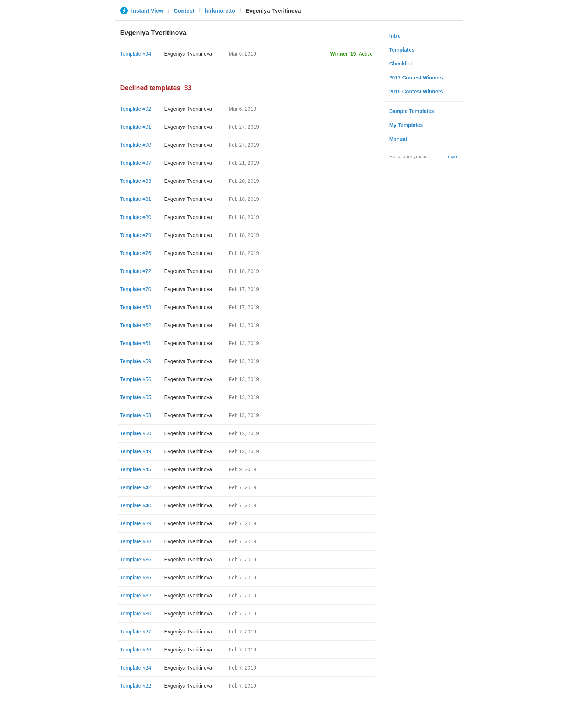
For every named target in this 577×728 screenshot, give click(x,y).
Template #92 (136, 109)
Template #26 (136, 650)
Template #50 (136, 433)
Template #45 (136, 469)
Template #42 (136, 487)
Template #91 (136, 127)
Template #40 (136, 505)
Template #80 (136, 217)
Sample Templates (412, 111)
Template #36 (136, 560)
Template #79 (136, 235)
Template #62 (136, 325)
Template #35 (136, 578)
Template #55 (136, 397)
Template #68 (136, 307)
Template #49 (136, 451)
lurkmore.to (220, 10)
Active (366, 54)
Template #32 (136, 596)
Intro (395, 36)
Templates (402, 50)
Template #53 (136, 415)
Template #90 (136, 145)
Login (451, 157)
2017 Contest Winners (416, 78)
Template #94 (136, 54)
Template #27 (136, 632)
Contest (184, 10)
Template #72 (136, 271)
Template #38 (136, 541)
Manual (398, 139)
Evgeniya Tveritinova (188, 54)
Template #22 (136, 686)
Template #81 (136, 199)
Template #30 (136, 614)
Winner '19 (343, 54)
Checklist (401, 64)
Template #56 (136, 379)
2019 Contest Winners (416, 92)
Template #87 (136, 163)
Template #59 (136, 361)
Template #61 (136, 343)
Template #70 (136, 289)
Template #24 (136, 668)
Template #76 (136, 253)
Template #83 (136, 181)
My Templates (406, 125)
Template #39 (136, 523)
